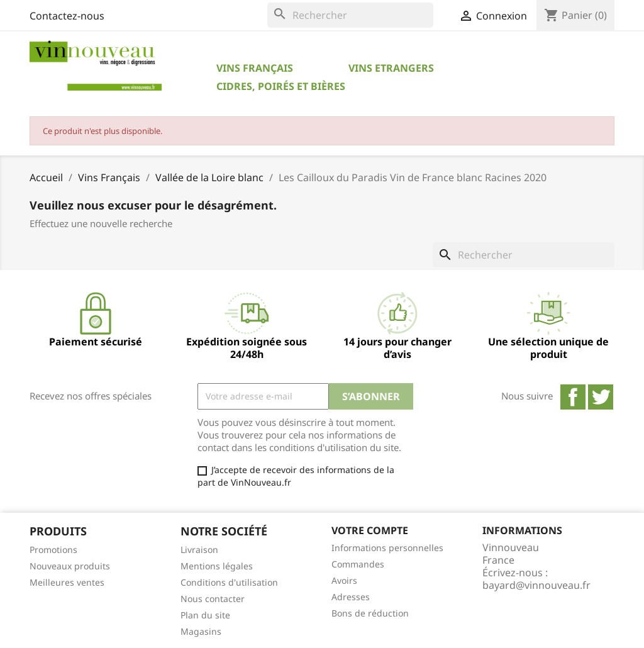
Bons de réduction (370, 613)
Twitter (601, 397)
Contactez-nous (67, 16)
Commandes (358, 564)
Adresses (351, 597)
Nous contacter (213, 599)
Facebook (573, 397)
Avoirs (344, 580)
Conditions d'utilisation (229, 582)
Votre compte (370, 530)
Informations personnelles (387, 548)
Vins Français (255, 68)
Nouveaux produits (70, 566)
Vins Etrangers (391, 68)
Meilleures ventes (67, 582)
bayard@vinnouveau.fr (536, 585)
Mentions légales (217, 566)
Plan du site (205, 615)
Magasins (201, 631)
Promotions (53, 550)
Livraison (199, 550)
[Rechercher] (350, 15)
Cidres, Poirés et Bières (281, 86)
